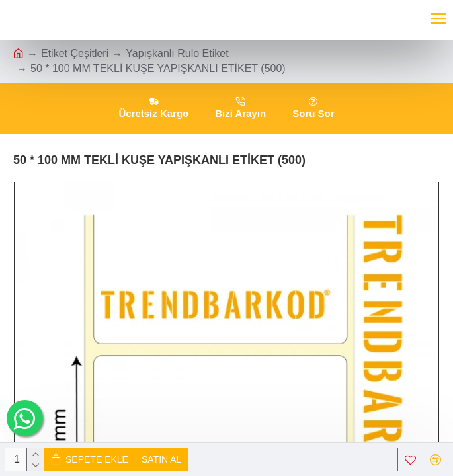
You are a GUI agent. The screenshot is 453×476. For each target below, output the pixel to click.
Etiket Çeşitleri (75, 53)
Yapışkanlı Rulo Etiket (177, 53)
